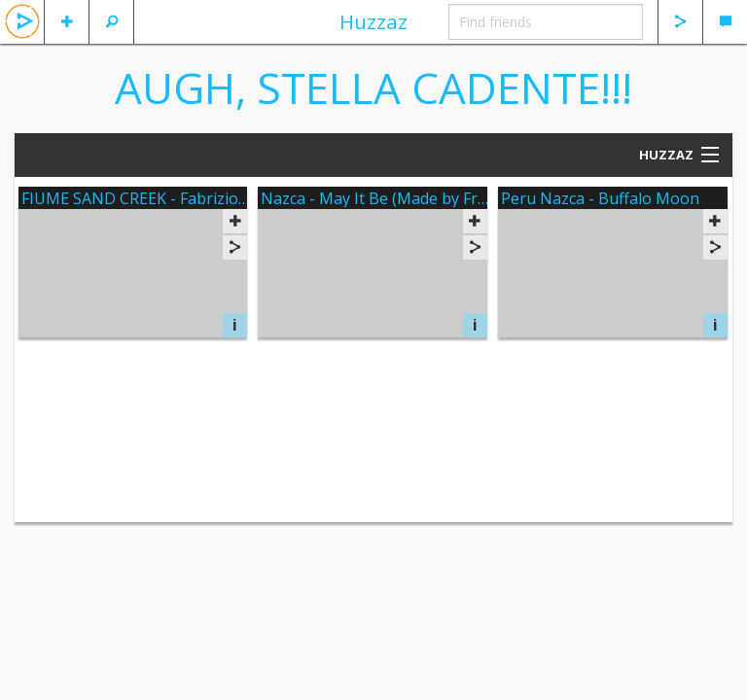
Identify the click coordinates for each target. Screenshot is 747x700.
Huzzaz (373, 21)
